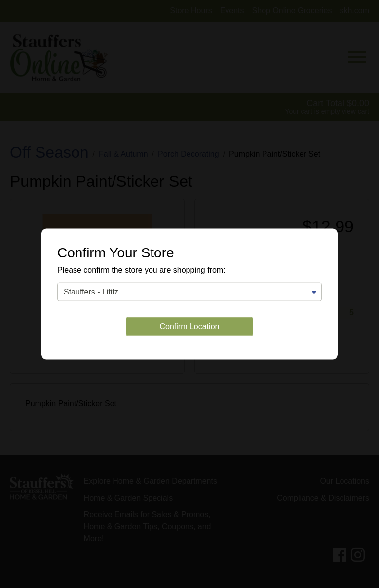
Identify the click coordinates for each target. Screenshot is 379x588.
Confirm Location (190, 326)
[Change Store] (189, 292)
